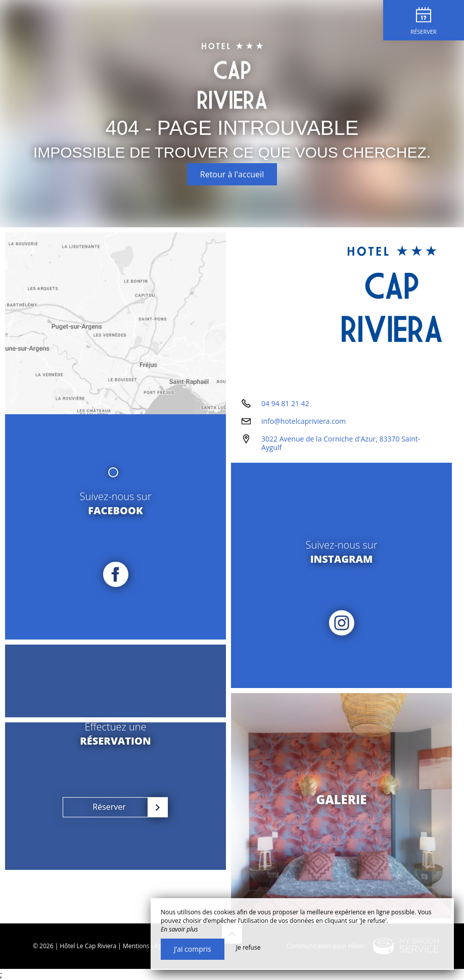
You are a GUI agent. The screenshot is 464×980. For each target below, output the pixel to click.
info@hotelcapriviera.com (304, 421)
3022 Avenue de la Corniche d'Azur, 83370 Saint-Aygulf (341, 443)
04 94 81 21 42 (285, 403)
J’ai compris (193, 949)
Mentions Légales (147, 946)
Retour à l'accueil (232, 174)
